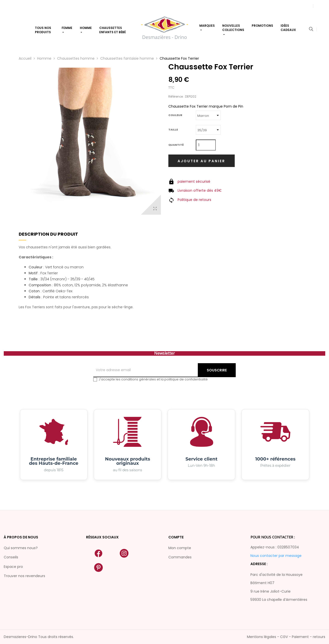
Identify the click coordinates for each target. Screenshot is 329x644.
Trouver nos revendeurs (24, 576)
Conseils (11, 557)
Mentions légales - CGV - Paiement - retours (286, 637)
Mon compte (180, 548)
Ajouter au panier (201, 161)
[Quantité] (206, 145)
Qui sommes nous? (21, 548)
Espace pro (13, 567)
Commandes (180, 557)
